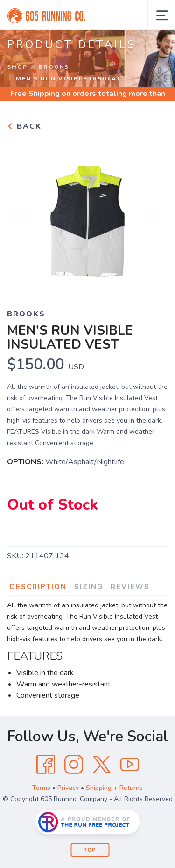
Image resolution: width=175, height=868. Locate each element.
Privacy (68, 788)
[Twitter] (102, 765)
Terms (41, 788)
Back (24, 126)
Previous (21, 214)
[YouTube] (130, 765)
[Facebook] (46, 765)
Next (154, 214)
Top (90, 850)
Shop (17, 67)
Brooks (54, 67)
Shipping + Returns (114, 788)
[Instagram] (74, 765)
